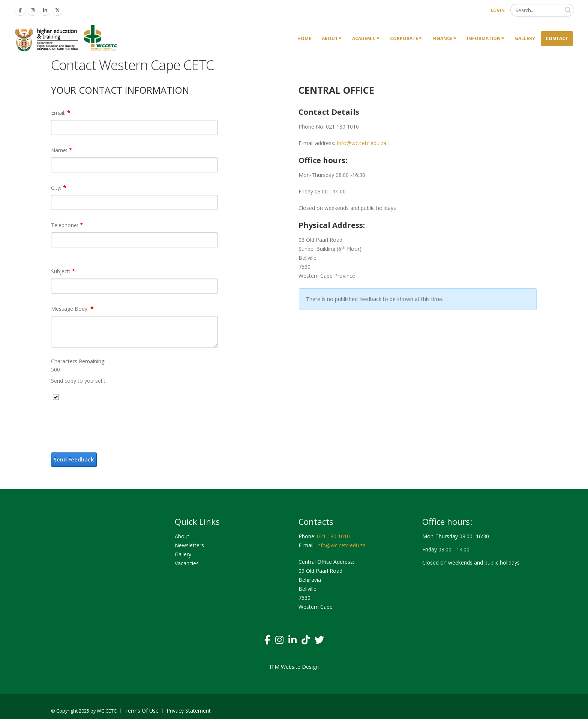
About (332, 38)
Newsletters (189, 545)
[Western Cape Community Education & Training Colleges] (67, 38)
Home (304, 38)
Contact (557, 38)
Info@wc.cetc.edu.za (361, 143)
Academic (366, 38)
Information (486, 38)
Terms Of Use (142, 711)
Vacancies (187, 563)
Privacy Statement (189, 711)
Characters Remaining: (78, 361)
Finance (444, 38)
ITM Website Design (294, 667)
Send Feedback (74, 459)
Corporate (406, 38)
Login (498, 10)
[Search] (542, 10)
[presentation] (108, 424)
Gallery (525, 38)
